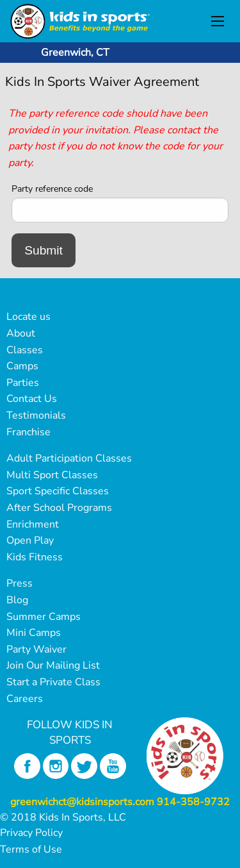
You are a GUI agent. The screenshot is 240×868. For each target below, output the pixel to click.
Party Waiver (36, 649)
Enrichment (33, 524)
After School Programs (59, 508)
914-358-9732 (193, 802)
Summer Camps (44, 617)
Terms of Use (31, 849)
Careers (25, 699)
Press (20, 583)
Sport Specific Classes (58, 491)
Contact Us (32, 399)
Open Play (30, 540)
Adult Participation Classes (69, 458)
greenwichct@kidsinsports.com (82, 802)
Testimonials (36, 415)
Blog (17, 600)
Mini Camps (34, 633)
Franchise (28, 432)
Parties (23, 383)
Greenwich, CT (75, 53)
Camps (22, 366)
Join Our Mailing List (53, 665)
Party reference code (52, 189)
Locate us (28, 317)
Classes (25, 350)
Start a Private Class (53, 682)
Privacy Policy (31, 833)
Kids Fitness (35, 557)
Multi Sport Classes (52, 475)
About (21, 333)
